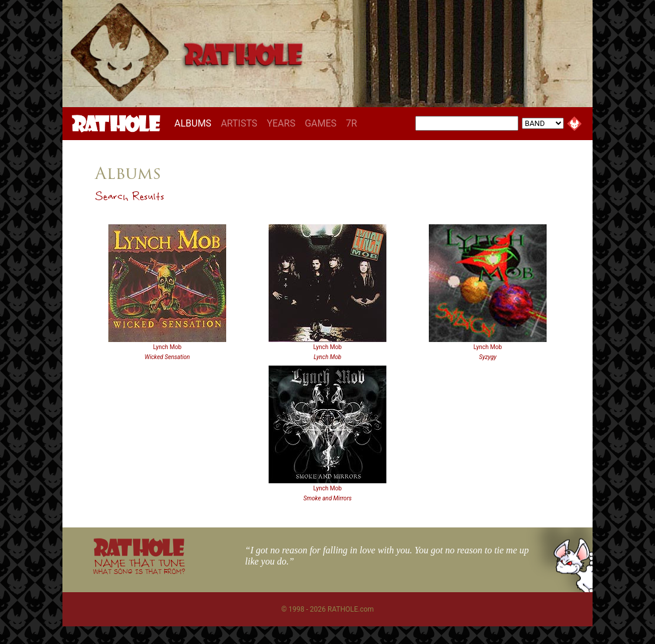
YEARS (281, 123)
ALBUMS (195, 123)
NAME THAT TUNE (139, 566)
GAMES (320, 123)
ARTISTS (239, 123)
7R (351, 123)
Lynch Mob (167, 347)
